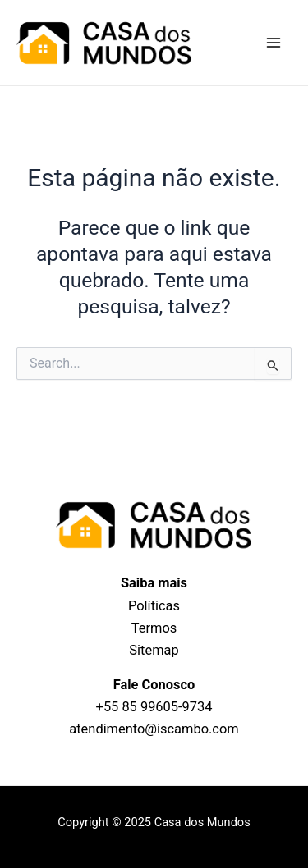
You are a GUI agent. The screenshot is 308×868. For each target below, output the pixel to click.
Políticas (154, 606)
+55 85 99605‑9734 (154, 707)
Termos (154, 628)
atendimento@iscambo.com (154, 729)
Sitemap (154, 650)
